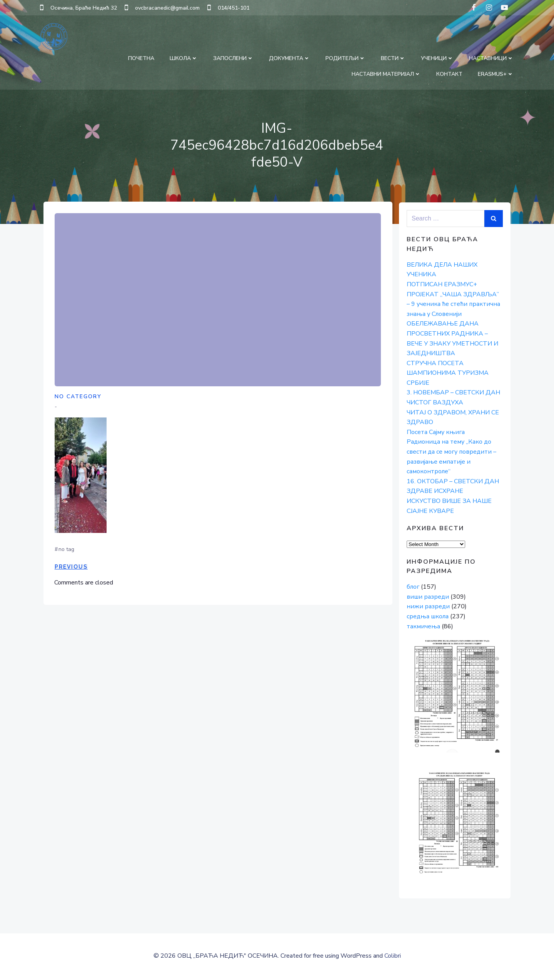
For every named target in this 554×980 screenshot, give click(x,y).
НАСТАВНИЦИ (492, 58)
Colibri (393, 957)
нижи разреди (428, 606)
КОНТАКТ (450, 74)
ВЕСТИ (394, 58)
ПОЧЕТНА (142, 58)
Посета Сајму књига (435, 432)
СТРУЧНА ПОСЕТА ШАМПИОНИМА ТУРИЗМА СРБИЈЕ (447, 373)
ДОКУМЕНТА (290, 58)
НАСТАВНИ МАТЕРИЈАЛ (387, 74)
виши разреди (427, 597)
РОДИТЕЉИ (346, 58)
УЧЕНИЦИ (438, 58)
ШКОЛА (184, 58)
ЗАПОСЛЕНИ (234, 58)
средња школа (427, 616)
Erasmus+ (496, 74)
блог (413, 587)
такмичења (423, 626)
